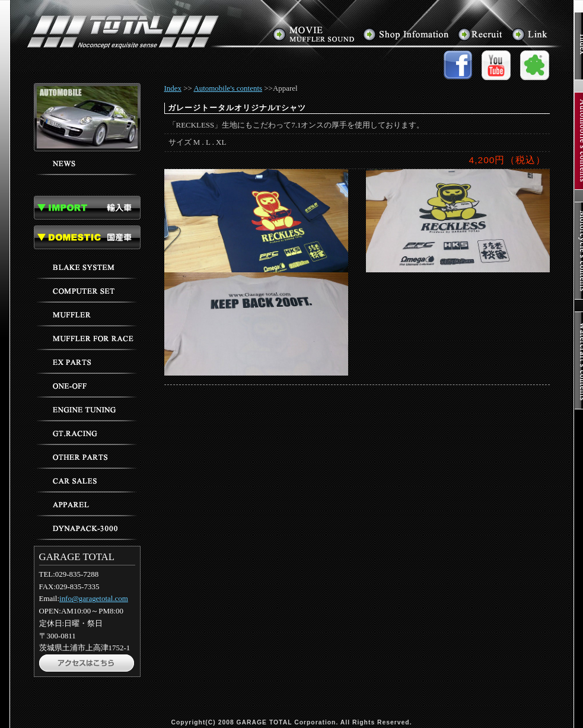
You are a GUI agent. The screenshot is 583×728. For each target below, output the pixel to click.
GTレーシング (87, 433)
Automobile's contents (228, 88)
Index (173, 88)
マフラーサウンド (314, 34)
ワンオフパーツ (87, 386)
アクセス (407, 34)
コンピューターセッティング (87, 291)
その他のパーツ (87, 457)
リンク (530, 34)
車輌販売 (87, 481)
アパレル (87, 504)
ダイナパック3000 (87, 528)
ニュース (87, 163)
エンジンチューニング (87, 409)
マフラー (87, 314)
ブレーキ (87, 267)
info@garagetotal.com (94, 598)
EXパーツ (87, 362)
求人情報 (481, 34)
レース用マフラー (87, 338)
